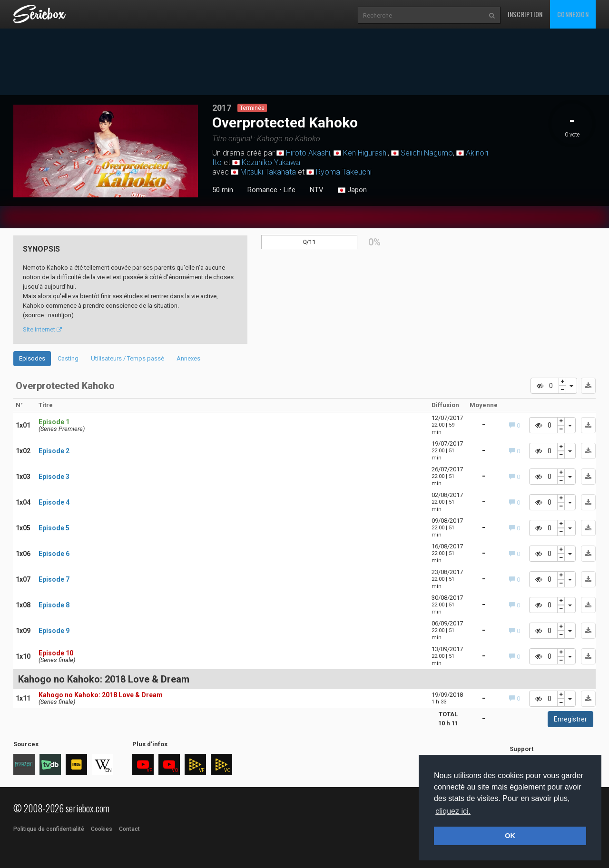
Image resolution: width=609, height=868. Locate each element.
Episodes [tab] (32, 358)
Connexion (573, 14)
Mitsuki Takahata (268, 172)
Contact (129, 829)
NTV (317, 190)
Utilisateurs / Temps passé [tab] (128, 358)
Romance (262, 190)
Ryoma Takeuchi (344, 172)
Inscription (525, 14)
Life (290, 190)
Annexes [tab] (188, 358)
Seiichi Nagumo (427, 153)
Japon (352, 190)
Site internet (42, 329)
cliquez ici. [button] (453, 811)
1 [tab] (96, 195)
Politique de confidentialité (49, 829)
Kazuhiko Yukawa (271, 162)
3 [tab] (115, 195)
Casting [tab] (68, 358)
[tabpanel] (106, 151)
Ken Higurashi (365, 153)
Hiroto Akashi (308, 153)
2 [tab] (106, 195)
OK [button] (510, 836)
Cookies (102, 829)
